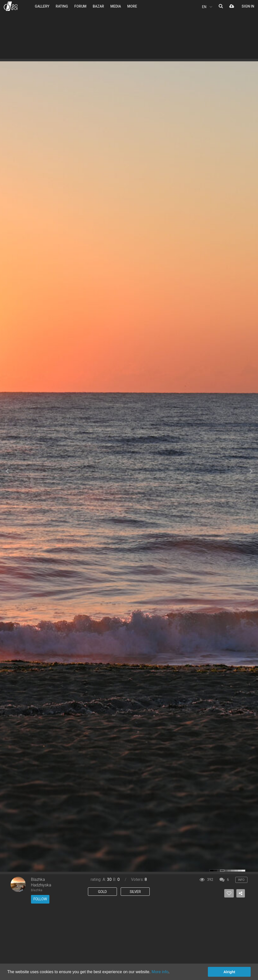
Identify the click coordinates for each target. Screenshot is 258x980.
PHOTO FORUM (11, 6)
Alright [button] (229, 972)
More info (160, 972)
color (212, 871)
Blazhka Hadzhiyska (41, 882)
